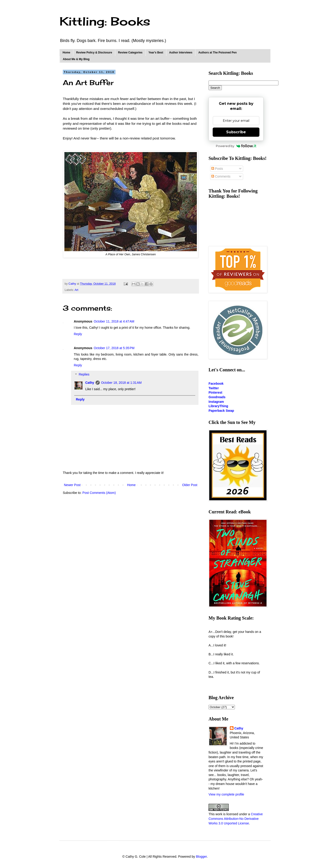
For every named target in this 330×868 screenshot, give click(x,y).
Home (66, 53)
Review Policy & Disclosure (94, 53)
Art (76, 290)
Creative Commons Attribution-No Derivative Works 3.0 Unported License (236, 819)
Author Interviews (181, 53)
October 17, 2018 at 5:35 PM (114, 348)
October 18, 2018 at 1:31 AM (121, 383)
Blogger (201, 857)
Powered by (236, 146)
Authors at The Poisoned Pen (217, 53)
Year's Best (156, 53)
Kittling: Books (105, 21)
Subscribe (236, 132)
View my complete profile (226, 794)
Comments (221, 176)
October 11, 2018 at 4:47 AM (114, 321)
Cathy (90, 383)
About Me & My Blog (76, 59)
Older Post (190, 485)
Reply (78, 334)
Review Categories (130, 53)
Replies (84, 375)
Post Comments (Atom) (99, 493)
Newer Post (72, 485)
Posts (217, 169)
